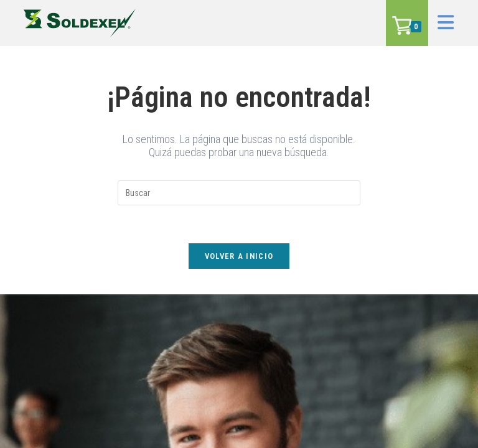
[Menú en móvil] (441, 23)
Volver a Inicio (239, 256)
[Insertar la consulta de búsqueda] (239, 193)
